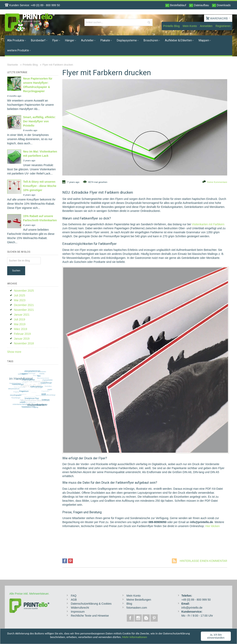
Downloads (221, 5)
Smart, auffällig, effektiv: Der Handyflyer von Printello (39, 121)
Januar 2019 (22, 339)
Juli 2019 (20, 319)
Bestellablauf (176, 5)
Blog (129, 604)
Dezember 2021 (24, 305)
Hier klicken (212, 526)
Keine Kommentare (217, 182)
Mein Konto (190, 26)
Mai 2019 (20, 324)
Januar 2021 (22, 315)
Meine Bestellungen (139, 600)
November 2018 (24, 343)
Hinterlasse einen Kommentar (203, 561)
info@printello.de (192, 608)
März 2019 (21, 329)
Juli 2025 (20, 295)
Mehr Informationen (135, 638)
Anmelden (206, 26)
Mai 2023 (20, 300)
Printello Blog (171, 26)
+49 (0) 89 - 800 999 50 (45, 5)
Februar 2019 (22, 334)
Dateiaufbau (199, 5)
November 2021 (24, 310)
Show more (14, 352)
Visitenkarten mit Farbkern (208, 224)
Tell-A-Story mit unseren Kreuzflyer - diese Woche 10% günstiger (40, 186)
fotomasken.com (137, 608)
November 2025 (24, 291)
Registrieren (223, 26)
